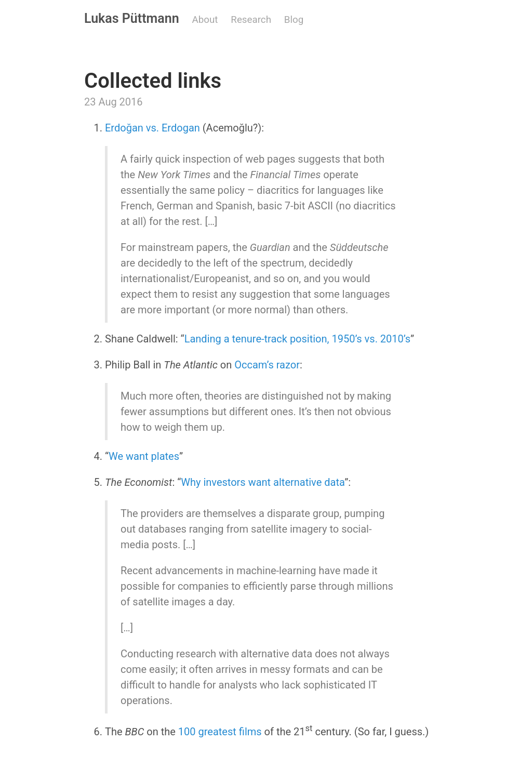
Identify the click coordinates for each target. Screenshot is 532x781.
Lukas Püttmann (132, 18)
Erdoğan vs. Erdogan (152, 128)
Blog (294, 20)
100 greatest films (220, 732)
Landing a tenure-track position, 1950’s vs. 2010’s (297, 339)
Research (251, 20)
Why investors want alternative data (263, 482)
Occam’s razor (267, 365)
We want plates (144, 456)
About (205, 20)
